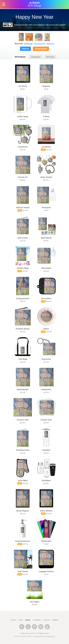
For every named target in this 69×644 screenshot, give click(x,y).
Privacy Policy (51, 636)
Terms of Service (40, 636)
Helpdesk (55, 620)
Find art (25, 49)
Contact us (47, 620)
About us (14, 620)
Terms (21, 620)
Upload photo (41, 49)
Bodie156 (28, 44)
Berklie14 (50, 44)
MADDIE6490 (40, 44)
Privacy (28, 620)
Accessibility (37, 620)
